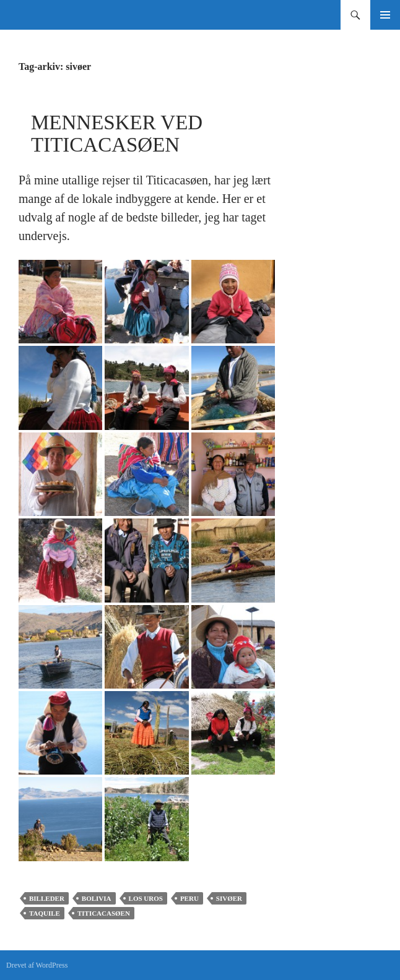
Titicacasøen (104, 913)
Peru (189, 898)
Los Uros (146, 898)
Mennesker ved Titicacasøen (117, 134)
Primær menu (385, 15)
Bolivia (97, 898)
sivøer (229, 898)
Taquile (45, 913)
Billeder (47, 898)
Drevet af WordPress (37, 965)
